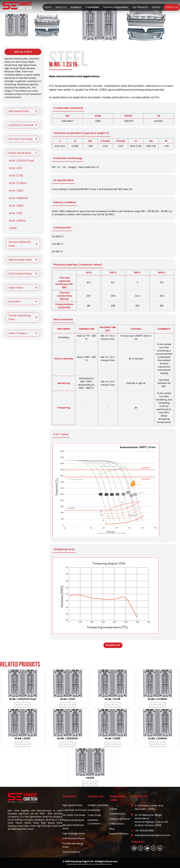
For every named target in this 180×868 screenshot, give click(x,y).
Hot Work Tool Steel (74, 815)
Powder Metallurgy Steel (73, 845)
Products (76, 7)
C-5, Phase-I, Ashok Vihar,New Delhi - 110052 (149, 807)
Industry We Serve (120, 819)
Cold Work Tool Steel (74, 810)
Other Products (71, 852)
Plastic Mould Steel (73, 820)
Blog (112, 829)
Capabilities (92, 7)
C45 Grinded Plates (74, 838)
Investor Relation (119, 834)
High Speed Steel (72, 805)
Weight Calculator (98, 805)
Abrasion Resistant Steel (73, 827)
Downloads (94, 810)
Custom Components (116, 7)
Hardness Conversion (94, 822)
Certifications (117, 814)
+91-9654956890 (144, 831)
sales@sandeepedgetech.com (153, 835)
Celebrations (117, 824)
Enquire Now (113, 645)
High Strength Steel (74, 833)
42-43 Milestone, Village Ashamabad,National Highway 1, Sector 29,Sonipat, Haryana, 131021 (151, 820)
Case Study (94, 815)
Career (113, 809)
